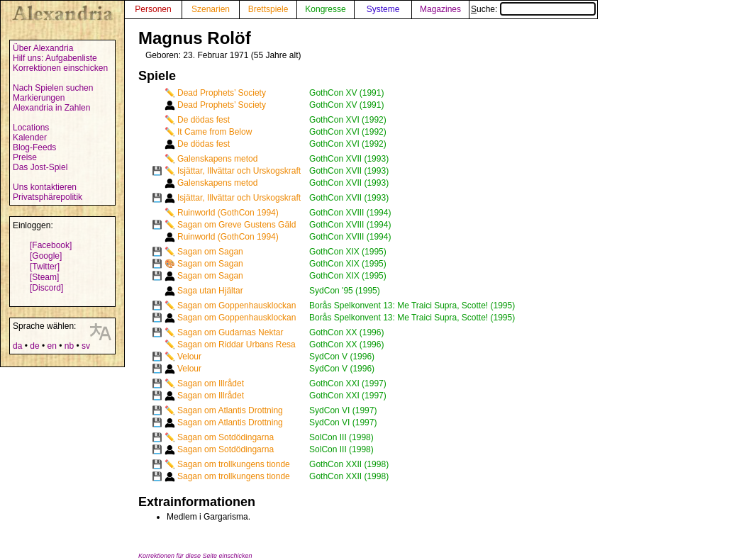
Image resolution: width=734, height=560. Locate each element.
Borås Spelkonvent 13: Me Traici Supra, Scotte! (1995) (412, 306)
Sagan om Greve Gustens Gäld (237, 225)
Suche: (533, 9)
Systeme (383, 9)
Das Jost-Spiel (40, 167)
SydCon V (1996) (342, 357)
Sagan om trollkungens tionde (234, 464)
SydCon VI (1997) (343, 410)
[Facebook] (51, 245)
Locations (31, 128)
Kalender (30, 138)
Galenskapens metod (217, 159)
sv (86, 346)
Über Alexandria (43, 48)
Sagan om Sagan (210, 252)
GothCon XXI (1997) (348, 383)
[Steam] (44, 277)
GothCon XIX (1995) (348, 252)
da (17, 346)
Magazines (440, 9)
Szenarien (211, 9)
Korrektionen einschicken (60, 68)
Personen (153, 9)
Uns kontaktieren (45, 187)
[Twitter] (45, 267)
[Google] (46, 256)
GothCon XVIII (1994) (350, 213)
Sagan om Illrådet (211, 383)
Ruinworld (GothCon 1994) (228, 213)
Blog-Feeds (34, 147)
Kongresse (325, 9)
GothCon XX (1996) (346, 332)
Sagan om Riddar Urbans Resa (237, 345)
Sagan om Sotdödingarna (226, 437)
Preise (25, 157)
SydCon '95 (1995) (345, 291)
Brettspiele (268, 9)
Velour (189, 357)
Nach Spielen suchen (53, 88)
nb (69, 346)
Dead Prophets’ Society (222, 93)
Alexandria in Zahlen (51, 108)
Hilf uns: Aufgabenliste (55, 58)
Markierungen (39, 98)
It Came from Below (215, 132)
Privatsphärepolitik (48, 197)
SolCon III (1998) (341, 437)
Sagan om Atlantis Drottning (230, 410)
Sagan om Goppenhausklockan (237, 306)
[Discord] (46, 288)
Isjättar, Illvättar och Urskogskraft (239, 171)
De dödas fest (204, 120)
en (51, 346)
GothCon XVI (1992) (348, 120)
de (34, 346)
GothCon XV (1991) (346, 93)
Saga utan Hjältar (210, 291)
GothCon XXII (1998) (349, 464)
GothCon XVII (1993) (349, 159)
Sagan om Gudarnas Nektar (230, 332)
